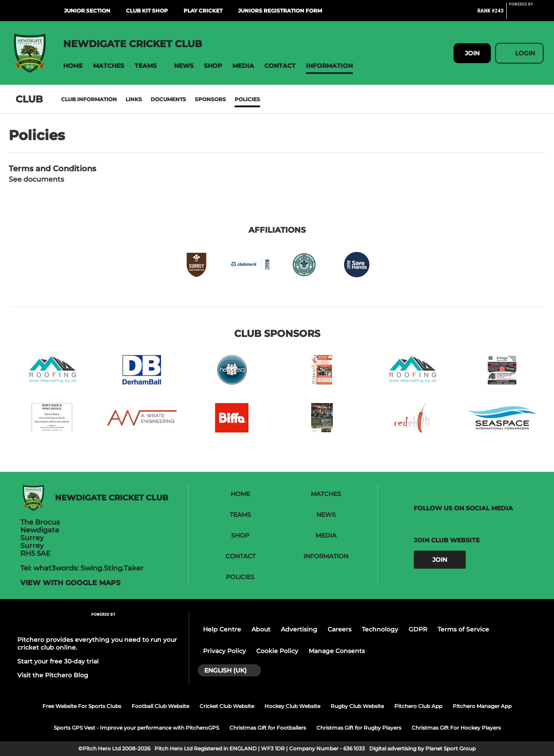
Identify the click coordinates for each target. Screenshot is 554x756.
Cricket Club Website (227, 706)
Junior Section (87, 11)
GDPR (418, 629)
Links (134, 99)
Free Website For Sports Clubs (82, 706)
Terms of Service (463, 629)
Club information (89, 99)
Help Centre (222, 629)
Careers (340, 629)
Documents (168, 99)
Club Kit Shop (147, 11)
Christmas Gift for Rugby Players (359, 728)
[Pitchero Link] (526, 14)
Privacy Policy (224, 651)
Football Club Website (160, 706)
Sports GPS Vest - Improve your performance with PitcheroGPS (136, 728)
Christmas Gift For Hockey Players (456, 728)
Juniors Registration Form (280, 11)
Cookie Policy (277, 651)
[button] (73, 66)
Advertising (299, 629)
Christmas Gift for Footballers (268, 728)
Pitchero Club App (418, 706)
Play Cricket (203, 11)
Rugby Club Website (357, 706)
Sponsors (210, 99)
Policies (247, 99)
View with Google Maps (70, 583)
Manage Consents (337, 651)
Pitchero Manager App (482, 706)
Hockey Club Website (292, 706)
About (261, 629)
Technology (380, 629)
